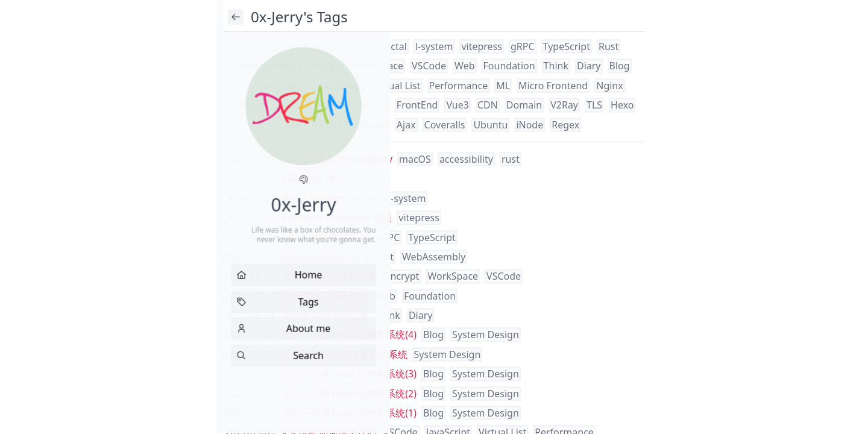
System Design (278, 86)
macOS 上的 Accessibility (337, 159)
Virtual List (396, 86)
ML (503, 86)
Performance (459, 86)
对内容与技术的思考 (325, 315)
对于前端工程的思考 (325, 296)
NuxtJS (373, 105)
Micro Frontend (553, 86)
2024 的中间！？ (319, 178)
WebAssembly (270, 66)
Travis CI (329, 125)
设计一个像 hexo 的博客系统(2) (350, 394)
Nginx (609, 86)
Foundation (509, 66)
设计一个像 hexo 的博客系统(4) (350, 335)
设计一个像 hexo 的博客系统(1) (350, 413)
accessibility (317, 46)
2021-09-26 (250, 413)
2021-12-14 (250, 296)
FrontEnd (417, 105)
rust (361, 46)
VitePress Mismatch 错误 (337, 218)
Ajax (406, 125)
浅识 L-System (313, 198)
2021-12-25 (250, 276)
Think (556, 66)
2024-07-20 (250, 178)
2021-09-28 (250, 354)
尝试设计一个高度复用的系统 (345, 354)
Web (464, 66)
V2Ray (564, 105)
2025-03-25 (250, 159)
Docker (250, 105)
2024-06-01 (250, 198)
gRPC (523, 46)
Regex (565, 125)
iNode (530, 125)
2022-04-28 (250, 237)
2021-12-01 (250, 315)
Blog (620, 66)
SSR (316, 105)
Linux (287, 105)
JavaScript (342, 86)
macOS (266, 46)
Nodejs (372, 125)
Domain (524, 105)
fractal (393, 46)
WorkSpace (378, 66)
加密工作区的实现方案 (330, 276)
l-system (434, 46)
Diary (589, 66)
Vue (341, 105)
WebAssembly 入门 (325, 257)
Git (295, 125)
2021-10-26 (250, 335)
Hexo (622, 105)
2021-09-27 (250, 394)
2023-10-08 (250, 218)
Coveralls (445, 125)
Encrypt (328, 66)
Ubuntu (490, 125)
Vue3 (458, 105)
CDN (488, 105)
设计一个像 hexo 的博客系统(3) (350, 374)
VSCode (429, 66)
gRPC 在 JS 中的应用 (326, 237)
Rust (609, 46)
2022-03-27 (250, 257)
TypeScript (567, 46)
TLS (594, 105)
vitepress (482, 46)
